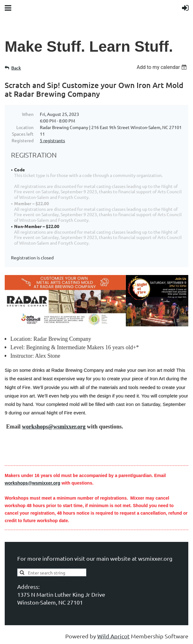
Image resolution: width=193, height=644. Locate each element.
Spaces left (23, 134)
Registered (23, 140)
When (28, 114)
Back (16, 68)
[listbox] (162, 67)
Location (25, 127)
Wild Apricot (113, 636)
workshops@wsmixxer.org (54, 427)
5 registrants (52, 140)
